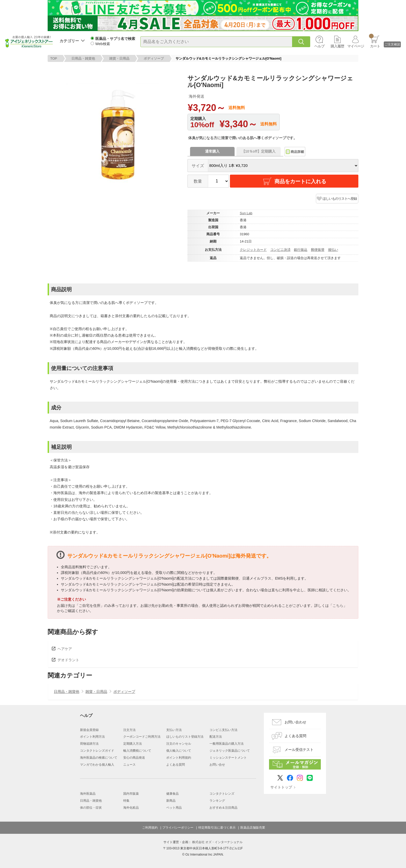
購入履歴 (337, 46)
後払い (333, 250)
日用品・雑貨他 (83, 58)
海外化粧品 (131, 808)
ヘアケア (65, 649)
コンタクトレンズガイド (97, 751)
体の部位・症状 (91, 808)
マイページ (356, 46)
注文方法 (129, 730)
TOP (54, 58)
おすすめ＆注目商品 (223, 808)
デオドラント (68, 660)
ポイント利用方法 (92, 737)
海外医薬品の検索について (99, 758)
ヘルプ (319, 46)
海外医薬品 (88, 794)
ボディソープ (154, 58)
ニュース (129, 765)
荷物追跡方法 (89, 744)
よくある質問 (176, 765)
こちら (338, 606)
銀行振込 (301, 250)
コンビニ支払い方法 (223, 730)
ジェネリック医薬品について (230, 751)
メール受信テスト (299, 750)
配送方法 (216, 737)
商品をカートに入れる (294, 181)
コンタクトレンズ (222, 794)
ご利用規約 (150, 828)
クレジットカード (253, 250)
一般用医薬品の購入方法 (227, 744)
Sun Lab (246, 213)
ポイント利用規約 (179, 758)
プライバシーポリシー (178, 828)
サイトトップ (281, 787)
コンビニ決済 (280, 250)
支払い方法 (174, 730)
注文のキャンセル (179, 744)
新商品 (171, 801)
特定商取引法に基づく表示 (217, 828)
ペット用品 (174, 808)
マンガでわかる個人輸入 (97, 765)
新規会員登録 (89, 730)
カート (375, 41)
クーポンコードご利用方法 (142, 737)
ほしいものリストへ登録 (340, 199)
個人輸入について (179, 751)
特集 (126, 801)
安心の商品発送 (134, 758)
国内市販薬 (131, 794)
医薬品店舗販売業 (253, 828)
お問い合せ (217, 765)
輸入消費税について (137, 751)
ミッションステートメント (228, 758)
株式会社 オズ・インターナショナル (217, 842)
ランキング (217, 801)
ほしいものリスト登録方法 (185, 737)
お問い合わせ (295, 722)
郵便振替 (318, 250)
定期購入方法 (133, 744)
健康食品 (172, 794)
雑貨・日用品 (119, 58)
